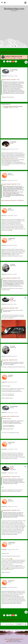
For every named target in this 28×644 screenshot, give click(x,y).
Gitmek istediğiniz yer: (10, 624)
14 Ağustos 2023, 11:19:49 (10, 550)
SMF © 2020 (13, 639)
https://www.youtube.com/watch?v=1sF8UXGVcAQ (12, 200)
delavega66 (12, 543)
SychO (10, 642)
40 (16, 61)
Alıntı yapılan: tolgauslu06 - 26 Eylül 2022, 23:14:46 (11, 278)
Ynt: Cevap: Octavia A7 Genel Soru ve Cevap (13, 106)
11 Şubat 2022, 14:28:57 (9, 216)
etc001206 (12, 442)
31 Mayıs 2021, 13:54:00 (9, 76)
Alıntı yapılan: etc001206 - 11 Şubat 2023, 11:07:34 (11, 477)
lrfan (12, 298)
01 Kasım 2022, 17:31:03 (9, 413)
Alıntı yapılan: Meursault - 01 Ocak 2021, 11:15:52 (10, 80)
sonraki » (25, 59)
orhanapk (14, 142)
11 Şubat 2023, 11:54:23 (9, 473)
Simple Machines (20, 639)
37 (8, 61)
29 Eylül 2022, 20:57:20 (9, 356)
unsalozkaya (14, 70)
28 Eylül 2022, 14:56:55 (9, 274)
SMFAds (10, 640)
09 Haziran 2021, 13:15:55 (10, 149)
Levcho (13, 264)
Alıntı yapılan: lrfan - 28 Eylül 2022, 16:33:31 (9, 360)
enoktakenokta (10, 58)
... (6, 61)
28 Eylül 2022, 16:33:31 (9, 304)
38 (10, 61)
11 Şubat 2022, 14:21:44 (9, 180)
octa (10, 173)
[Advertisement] (14, 27)
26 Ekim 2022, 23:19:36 (9, 382)
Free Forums (17, 640)
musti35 (11, 375)
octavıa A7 (12, 581)
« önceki (21, 59)
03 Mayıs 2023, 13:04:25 (9, 507)
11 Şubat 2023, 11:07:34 (9, 449)
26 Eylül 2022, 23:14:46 (9, 245)
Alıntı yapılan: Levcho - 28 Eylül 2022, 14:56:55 (10, 308)
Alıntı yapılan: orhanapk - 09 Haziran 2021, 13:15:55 (11, 184)
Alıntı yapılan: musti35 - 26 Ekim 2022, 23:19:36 (10, 416)
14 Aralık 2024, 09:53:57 (9, 588)
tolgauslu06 (12, 238)
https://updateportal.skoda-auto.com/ (10, 160)
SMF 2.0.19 (7, 639)
